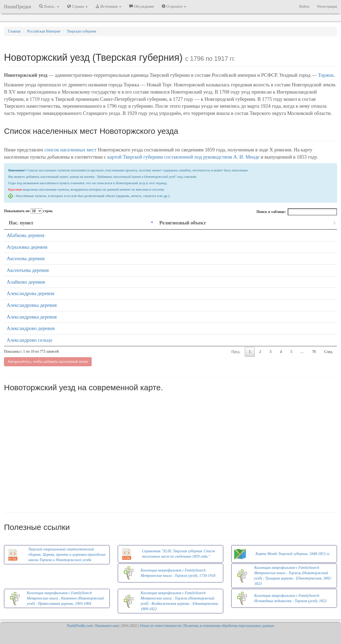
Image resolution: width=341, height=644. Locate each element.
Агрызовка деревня (27, 247)
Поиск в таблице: (297, 212)
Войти (304, 7)
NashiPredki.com (80, 626)
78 (314, 352)
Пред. (236, 352)
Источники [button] (108, 6)
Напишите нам (107, 626)
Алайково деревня (26, 282)
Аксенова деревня (26, 258)
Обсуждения (141, 6)
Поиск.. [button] (49, 6)
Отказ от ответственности (160, 626)
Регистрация (327, 7)
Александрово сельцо (29, 340)
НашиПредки (18, 7)
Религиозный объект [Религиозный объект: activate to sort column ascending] (183, 223)
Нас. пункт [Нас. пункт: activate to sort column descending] (21, 223)
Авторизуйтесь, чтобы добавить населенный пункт (48, 362)
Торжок (326, 75)
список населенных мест (71, 150)
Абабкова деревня (26, 235)
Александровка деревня (32, 305)
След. (329, 352)
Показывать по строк (28, 211)
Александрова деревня (31, 293)
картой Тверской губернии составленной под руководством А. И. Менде (183, 157)
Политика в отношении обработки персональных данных (229, 626)
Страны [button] (77, 6)
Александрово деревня (31, 328)
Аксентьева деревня (28, 270)
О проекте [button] (174, 6)
